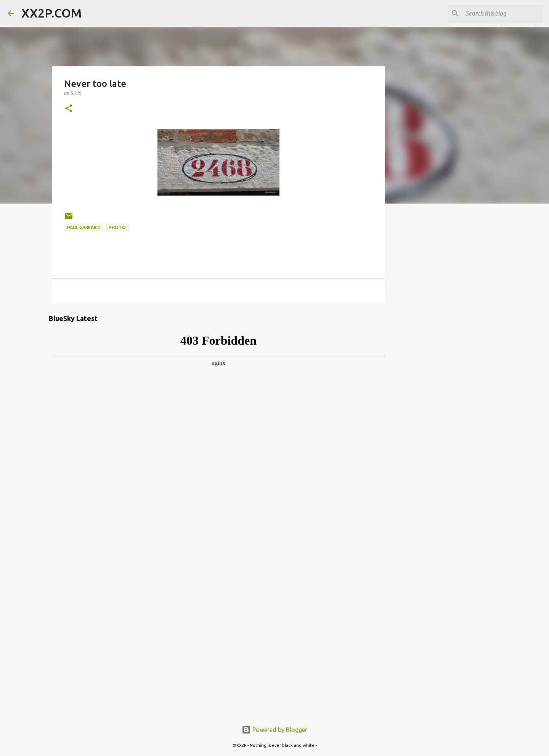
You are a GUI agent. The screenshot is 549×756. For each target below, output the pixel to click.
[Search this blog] (503, 13)
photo (117, 227)
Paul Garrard (83, 227)
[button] (69, 109)
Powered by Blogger (274, 730)
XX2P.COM (51, 13)
